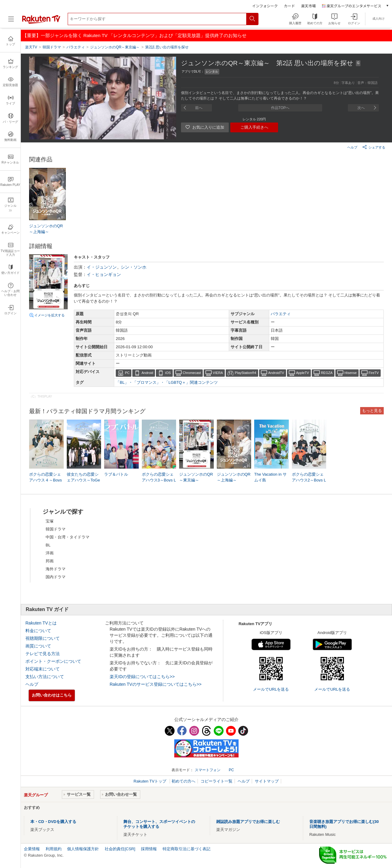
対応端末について (43, 669)
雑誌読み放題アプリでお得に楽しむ (248, 822)
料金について (38, 631)
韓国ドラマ (56, 529)
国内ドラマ (56, 577)
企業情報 (32, 849)
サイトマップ (267, 781)
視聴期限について (43, 638)
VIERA (218, 373)
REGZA (327, 373)
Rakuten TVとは (41, 623)
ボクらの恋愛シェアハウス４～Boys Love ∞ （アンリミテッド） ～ (46, 480)
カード (289, 6)
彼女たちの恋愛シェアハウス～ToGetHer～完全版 (83, 480)
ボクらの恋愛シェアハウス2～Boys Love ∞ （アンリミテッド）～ (309, 480)
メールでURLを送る (271, 689)
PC (127, 373)
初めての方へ (183, 781)
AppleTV (303, 373)
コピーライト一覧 (217, 781)
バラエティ (281, 314)
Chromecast (192, 373)
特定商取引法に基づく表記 (187, 849)
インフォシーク (265, 6)
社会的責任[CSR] (120, 849)
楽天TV (31, 47)
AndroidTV (276, 373)
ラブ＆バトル (116, 474)
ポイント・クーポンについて (53, 661)
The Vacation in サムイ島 (270, 477)
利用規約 (54, 849)
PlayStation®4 (246, 373)
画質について (38, 646)
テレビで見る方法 (43, 654)
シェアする (374, 147)
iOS (168, 373)
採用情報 (149, 849)
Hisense (351, 373)
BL (48, 545)
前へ (199, 108)
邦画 (50, 561)
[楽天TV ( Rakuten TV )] (41, 23)
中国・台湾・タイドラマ (68, 537)
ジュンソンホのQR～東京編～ (196, 477)
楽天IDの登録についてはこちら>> (142, 677)
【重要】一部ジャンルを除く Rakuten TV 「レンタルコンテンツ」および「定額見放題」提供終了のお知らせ (134, 35)
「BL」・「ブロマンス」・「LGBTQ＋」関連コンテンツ (167, 382)
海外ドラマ (56, 569)
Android (147, 373)
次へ (361, 108)
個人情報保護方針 (83, 849)
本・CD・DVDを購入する (53, 822)
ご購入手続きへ (254, 127)
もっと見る (372, 411)
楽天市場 (308, 6)
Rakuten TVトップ (151, 781)
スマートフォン (208, 770)
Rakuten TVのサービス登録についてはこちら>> (156, 684)
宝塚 (50, 521)
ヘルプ (352, 147)
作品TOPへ (280, 108)
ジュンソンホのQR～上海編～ (46, 229)
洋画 (50, 553)
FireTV (374, 373)
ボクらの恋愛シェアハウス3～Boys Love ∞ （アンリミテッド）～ (159, 480)
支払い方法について (45, 677)
